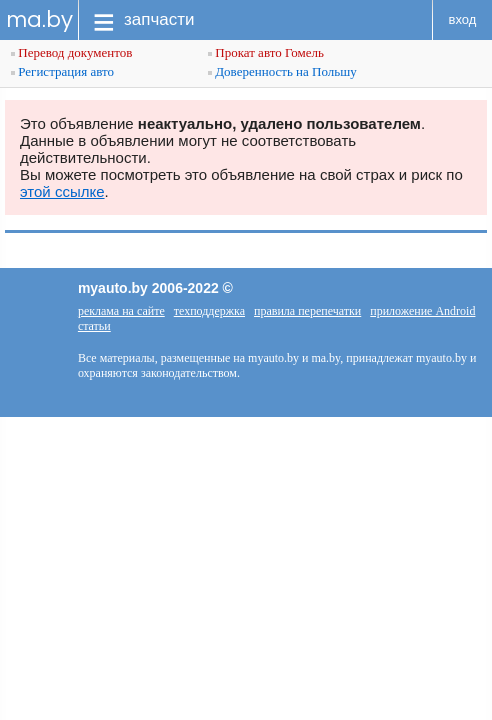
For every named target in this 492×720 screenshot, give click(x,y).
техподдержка (209, 311)
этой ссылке (62, 191)
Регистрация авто (62, 71)
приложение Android (422, 311)
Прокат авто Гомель (266, 52)
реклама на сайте (121, 311)
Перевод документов (71, 52)
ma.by (39, 19)
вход (463, 19)
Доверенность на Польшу (282, 71)
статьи (94, 326)
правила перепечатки (307, 311)
